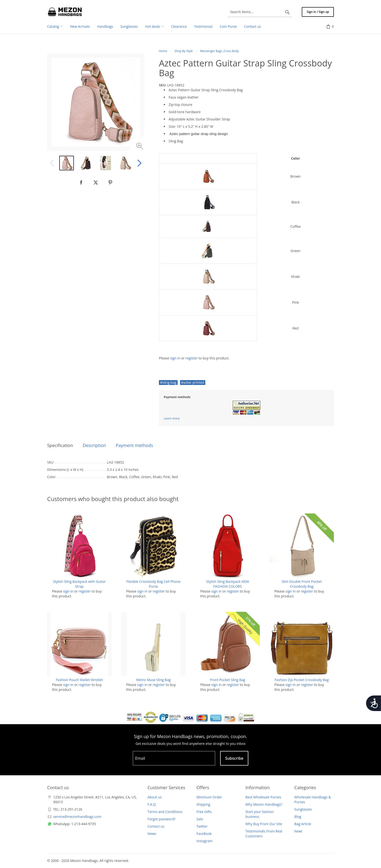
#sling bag (168, 382)
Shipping (203, 804)
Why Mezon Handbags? (264, 804)
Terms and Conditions (165, 812)
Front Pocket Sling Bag (228, 680)
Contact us (156, 826)
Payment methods (134, 445)
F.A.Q (152, 804)
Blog (298, 817)
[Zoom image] (140, 147)
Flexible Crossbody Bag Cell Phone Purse (153, 584)
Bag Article (303, 824)
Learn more (172, 418)
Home (163, 51)
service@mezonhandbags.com (77, 817)
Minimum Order (209, 797)
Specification (60, 445)
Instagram (204, 841)
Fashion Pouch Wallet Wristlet (79, 680)
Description (94, 445)
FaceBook (204, 834)
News (152, 834)
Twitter (202, 826)
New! (298, 831)
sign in (175, 358)
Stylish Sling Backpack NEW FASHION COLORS (227, 584)
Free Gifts (204, 812)
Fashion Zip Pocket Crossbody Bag (302, 680)
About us (155, 797)
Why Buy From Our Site (264, 824)
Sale (200, 819)
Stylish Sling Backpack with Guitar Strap (79, 584)
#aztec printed (193, 382)
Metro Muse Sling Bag (154, 680)
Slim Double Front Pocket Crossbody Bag (302, 584)
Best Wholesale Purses (263, 797)
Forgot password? (161, 819)
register (191, 358)
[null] (81, 183)
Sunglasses (303, 809)
